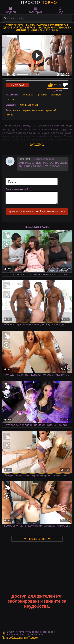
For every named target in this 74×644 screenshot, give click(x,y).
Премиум (55, 94)
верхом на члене (33, 110)
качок (10, 115)
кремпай (51, 110)
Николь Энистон (28, 105)
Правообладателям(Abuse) (20, 638)
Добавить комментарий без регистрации (37, 212)
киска (17, 110)
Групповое (27, 94)
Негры (10, 99)
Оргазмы (41, 94)
